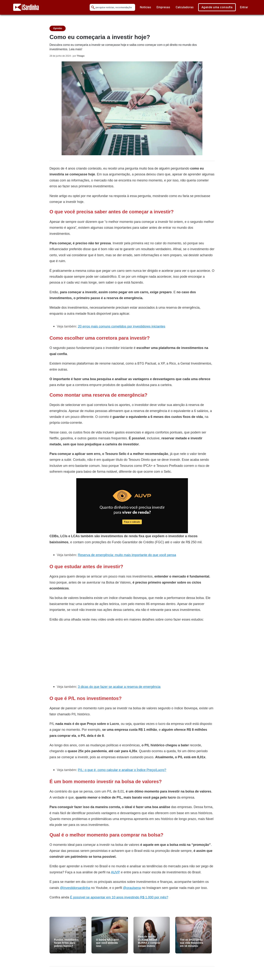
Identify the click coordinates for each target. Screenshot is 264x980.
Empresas (163, 7)
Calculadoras (185, 7)
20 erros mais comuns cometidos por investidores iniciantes (122, 326)
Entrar (244, 7)
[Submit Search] (93, 7)
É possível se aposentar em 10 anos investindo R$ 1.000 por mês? (119, 897)
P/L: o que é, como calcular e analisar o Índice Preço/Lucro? (122, 770)
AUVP (115, 872)
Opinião (58, 28)
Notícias (145, 7)
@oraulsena (132, 888)
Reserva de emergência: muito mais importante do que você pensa (127, 555)
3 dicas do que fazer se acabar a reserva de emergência (119, 687)
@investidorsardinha (75, 888)
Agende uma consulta (217, 7)
